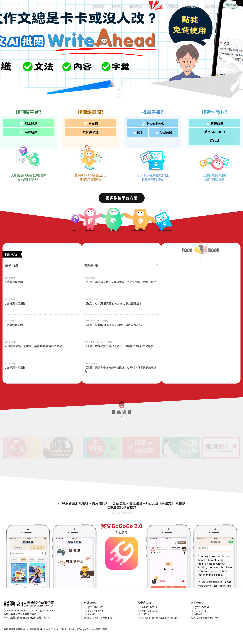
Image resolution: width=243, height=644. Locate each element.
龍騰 (117, 6)
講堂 (155, 6)
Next (235, 48)
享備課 (91, 123)
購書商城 (214, 123)
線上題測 (28, 123)
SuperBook (153, 123)
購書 (136, 6)
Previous (8, 48)
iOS (137, 132)
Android (163, 132)
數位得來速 (91, 132)
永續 (99, 6)
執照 (192, 6)
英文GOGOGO (214, 132)
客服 (173, 6)
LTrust (215, 140)
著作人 (212, 6)
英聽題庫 (28, 132)
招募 (232, 6)
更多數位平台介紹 (122, 198)
